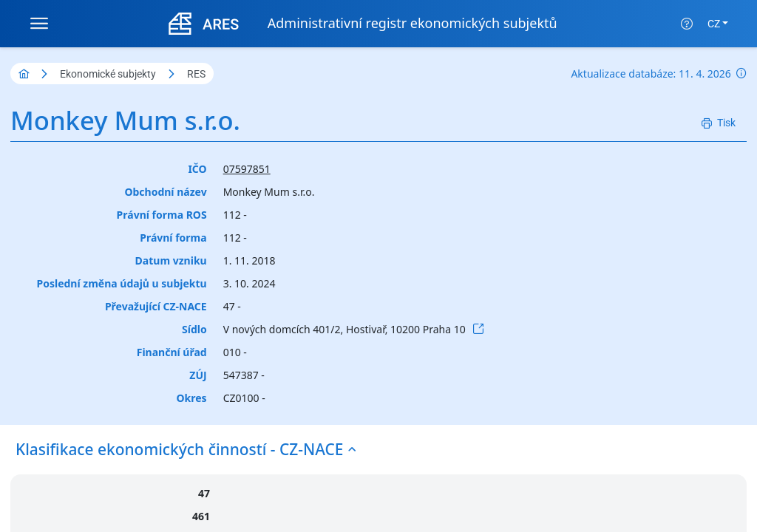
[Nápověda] (687, 24)
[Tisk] (719, 123)
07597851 (247, 169)
